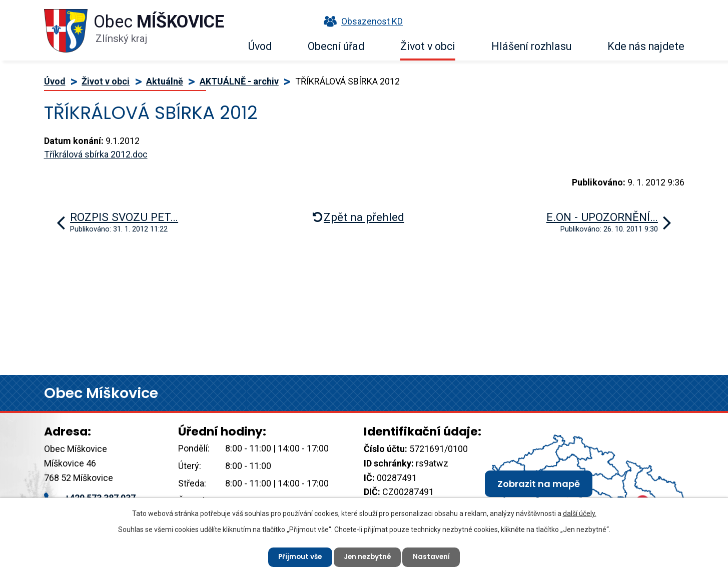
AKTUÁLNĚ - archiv (239, 81)
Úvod (260, 46)
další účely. (580, 513)
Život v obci (428, 46)
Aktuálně (165, 81)
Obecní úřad (336, 46)
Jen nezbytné (368, 556)
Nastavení (434, 556)
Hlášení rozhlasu (531, 46)
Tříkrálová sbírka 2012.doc (96, 154)
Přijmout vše (298, 556)
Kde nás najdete (646, 46)
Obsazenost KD (361, 21)
